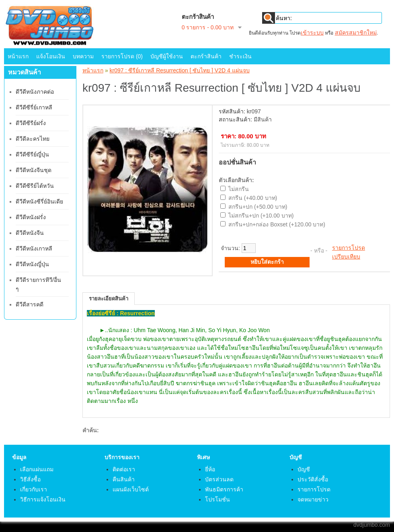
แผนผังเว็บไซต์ (131, 489)
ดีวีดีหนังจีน (30, 233)
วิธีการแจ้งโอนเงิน (43, 499)
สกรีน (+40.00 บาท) (253, 198)
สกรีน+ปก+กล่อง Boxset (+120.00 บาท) (277, 224)
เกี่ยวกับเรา (34, 489)
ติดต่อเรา (124, 469)
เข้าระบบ (312, 33)
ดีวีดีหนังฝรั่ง (31, 217)
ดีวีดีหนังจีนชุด (34, 170)
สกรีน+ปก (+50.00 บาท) (258, 207)
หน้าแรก (18, 56)
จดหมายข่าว (313, 499)
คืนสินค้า (124, 479)
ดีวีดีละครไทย (33, 139)
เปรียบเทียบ (346, 257)
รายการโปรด (349, 248)
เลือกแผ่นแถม (37, 469)
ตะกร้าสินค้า (206, 56)
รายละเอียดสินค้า (109, 299)
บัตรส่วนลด (219, 479)
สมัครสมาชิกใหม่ (356, 33)
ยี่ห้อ (210, 469)
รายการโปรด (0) (122, 56)
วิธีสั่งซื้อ (30, 479)
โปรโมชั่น (218, 499)
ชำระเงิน (240, 56)
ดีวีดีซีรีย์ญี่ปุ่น (32, 154)
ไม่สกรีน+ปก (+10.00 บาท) (261, 216)
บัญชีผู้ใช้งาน (167, 56)
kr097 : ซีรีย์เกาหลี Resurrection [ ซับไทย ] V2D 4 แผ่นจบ (180, 70)
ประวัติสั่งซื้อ (313, 479)
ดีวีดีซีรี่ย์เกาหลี (34, 107)
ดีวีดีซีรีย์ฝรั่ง (31, 123)
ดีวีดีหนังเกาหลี (34, 249)
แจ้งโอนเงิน (51, 56)
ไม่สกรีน (239, 189)
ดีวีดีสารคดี (30, 304)
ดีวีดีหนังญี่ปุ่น (32, 264)
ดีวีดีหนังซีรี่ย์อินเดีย (39, 201)
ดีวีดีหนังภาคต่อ (35, 92)
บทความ (83, 56)
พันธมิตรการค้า (224, 489)
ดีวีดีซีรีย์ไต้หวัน (35, 186)
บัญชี (304, 469)
